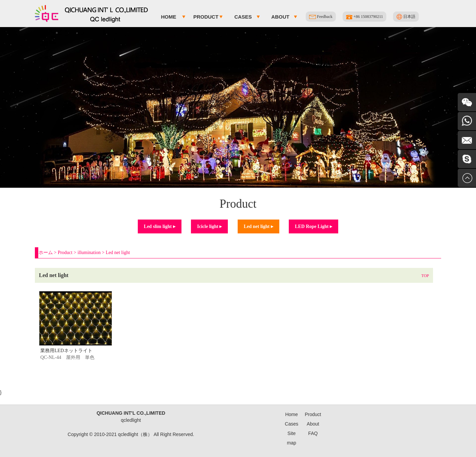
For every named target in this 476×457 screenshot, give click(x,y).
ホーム (46, 253)
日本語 (406, 17)
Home (169, 17)
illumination (89, 253)
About (280, 17)
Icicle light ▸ (209, 226)
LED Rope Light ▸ (313, 226)
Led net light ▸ (258, 226)
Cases (243, 17)
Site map (292, 438)
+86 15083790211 (364, 17)
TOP (425, 276)
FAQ (313, 433)
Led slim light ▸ (160, 226)
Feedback (321, 17)
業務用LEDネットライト (66, 351)
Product (206, 17)
